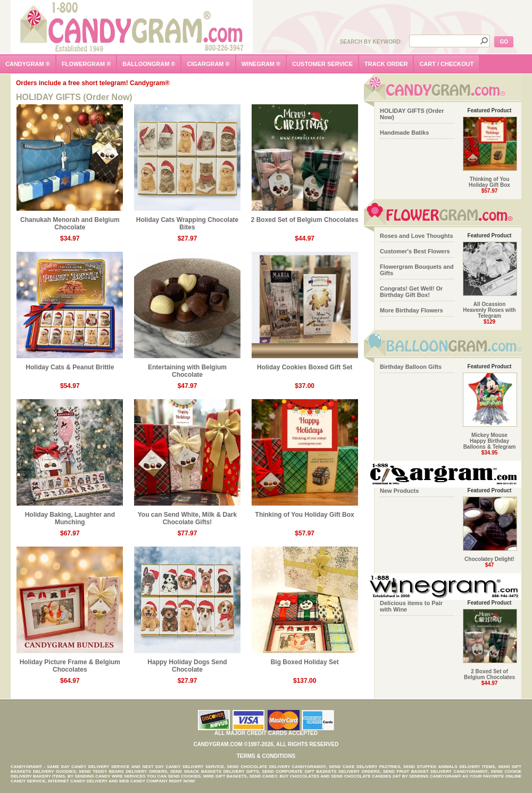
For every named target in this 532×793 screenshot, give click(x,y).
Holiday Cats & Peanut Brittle (70, 364)
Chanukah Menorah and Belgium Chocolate (70, 221)
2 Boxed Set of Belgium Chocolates (305, 217)
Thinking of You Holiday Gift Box (305, 512)
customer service (322, 64)
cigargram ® (208, 64)
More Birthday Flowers (412, 310)
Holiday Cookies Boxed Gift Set (305, 364)
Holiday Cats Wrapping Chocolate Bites (187, 221)
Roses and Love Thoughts (417, 236)
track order (386, 64)
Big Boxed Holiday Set (305, 659)
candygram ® (28, 64)
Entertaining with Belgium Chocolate (187, 368)
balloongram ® (149, 64)
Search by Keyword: (371, 42)
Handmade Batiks (404, 133)
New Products (399, 491)
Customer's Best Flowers (415, 251)
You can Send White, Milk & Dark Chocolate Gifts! (187, 515)
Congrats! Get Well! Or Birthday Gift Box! (411, 292)
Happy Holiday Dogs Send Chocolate (187, 663)
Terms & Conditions (266, 756)
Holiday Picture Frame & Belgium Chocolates (70, 663)
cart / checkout (446, 64)
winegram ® (261, 64)
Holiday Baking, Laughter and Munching (70, 515)
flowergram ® (86, 64)
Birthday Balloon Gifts (411, 367)
